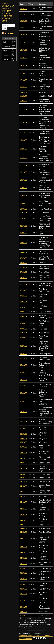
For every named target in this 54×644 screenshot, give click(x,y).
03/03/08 (23, 612)
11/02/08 (23, 101)
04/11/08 (23, 509)
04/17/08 (23, 481)
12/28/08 (23, 9)
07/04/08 (23, 323)
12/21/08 (23, 28)
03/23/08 (23, 568)
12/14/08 (23, 73)
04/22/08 (23, 469)
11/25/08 (23, 96)
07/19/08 (23, 272)
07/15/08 (23, 278)
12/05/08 (23, 92)
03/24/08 (23, 564)
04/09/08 (23, 520)
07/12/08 (23, 290)
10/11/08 (23, 172)
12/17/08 (23, 50)
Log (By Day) (8, 6)
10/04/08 (23, 203)
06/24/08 (23, 380)
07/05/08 (23, 317)
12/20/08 (23, 34)
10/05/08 (23, 195)
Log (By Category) (7, 9)
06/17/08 (23, 421)
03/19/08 (23, 573)
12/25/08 (23, 21)
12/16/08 (23, 58)
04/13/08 (23, 496)
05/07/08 (23, 442)
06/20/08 (23, 402)
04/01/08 (23, 558)
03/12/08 (23, 594)
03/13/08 (23, 589)
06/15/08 (23, 434)
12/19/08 (23, 42)
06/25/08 (23, 373)
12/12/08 (23, 87)
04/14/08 (23, 492)
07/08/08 (23, 302)
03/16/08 (23, 579)
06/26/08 (23, 365)
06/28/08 (23, 354)
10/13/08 (23, 158)
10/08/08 (23, 188)
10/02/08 (23, 213)
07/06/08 (23, 312)
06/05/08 (23, 439)
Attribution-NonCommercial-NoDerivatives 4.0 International (36, 637)
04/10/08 (23, 515)
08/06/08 (23, 252)
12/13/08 (23, 80)
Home (5, 3)
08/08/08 (23, 243)
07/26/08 (23, 263)
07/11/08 (23, 296)
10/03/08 (23, 209)
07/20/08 (23, 267)
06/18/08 (23, 412)
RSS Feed (9, 33)
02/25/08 (23, 615)
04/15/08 (23, 486)
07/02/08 (23, 332)
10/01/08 (23, 218)
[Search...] (9, 26)
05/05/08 (23, 447)
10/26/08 (23, 123)
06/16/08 (23, 428)
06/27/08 (23, 358)
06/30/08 (23, 337)
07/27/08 (23, 258)
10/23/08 (23, 132)
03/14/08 (23, 584)
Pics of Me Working (7, 17)
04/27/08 (23, 458)
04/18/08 (23, 478)
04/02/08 (23, 552)
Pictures (6, 13)
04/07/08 (23, 525)
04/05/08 (23, 532)
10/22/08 (23, 140)
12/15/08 (23, 66)
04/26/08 (23, 463)
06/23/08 (23, 385)
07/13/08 (23, 284)
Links (5, 21)
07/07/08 (23, 307)
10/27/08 (23, 109)
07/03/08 (23, 329)
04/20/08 (23, 474)
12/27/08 (23, 14)
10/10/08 (23, 180)
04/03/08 (23, 547)
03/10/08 (23, 607)
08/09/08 (23, 233)
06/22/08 (23, 393)
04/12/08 (23, 502)
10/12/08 (23, 166)
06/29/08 (23, 346)
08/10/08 (23, 226)
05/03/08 (23, 453)
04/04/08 (23, 539)
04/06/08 (23, 528)
